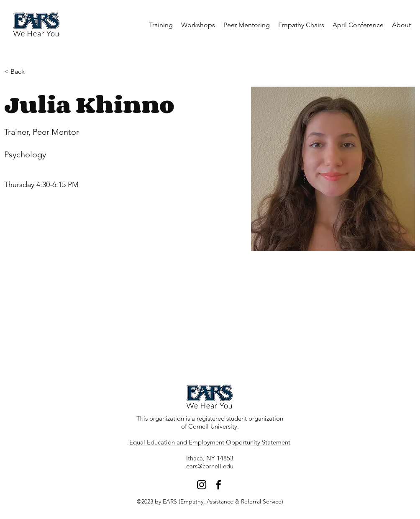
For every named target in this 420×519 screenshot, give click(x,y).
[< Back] (21, 72)
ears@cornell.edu (210, 466)
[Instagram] (202, 485)
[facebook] (218, 485)
